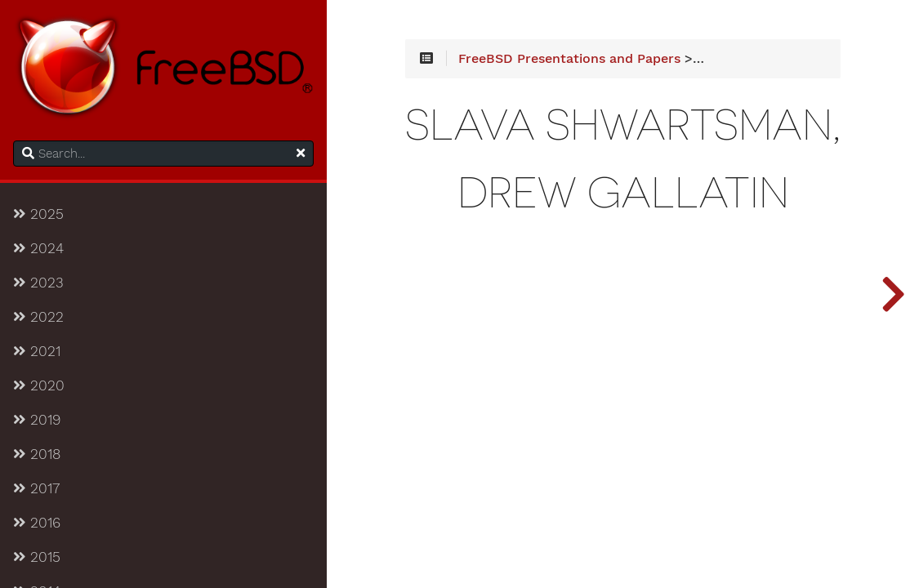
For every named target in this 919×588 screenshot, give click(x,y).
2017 (36, 488)
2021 (37, 351)
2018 (37, 454)
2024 (38, 248)
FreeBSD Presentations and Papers (569, 59)
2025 (38, 214)
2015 (37, 557)
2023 (38, 283)
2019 (37, 420)
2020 (39, 385)
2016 (37, 523)
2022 (38, 317)
